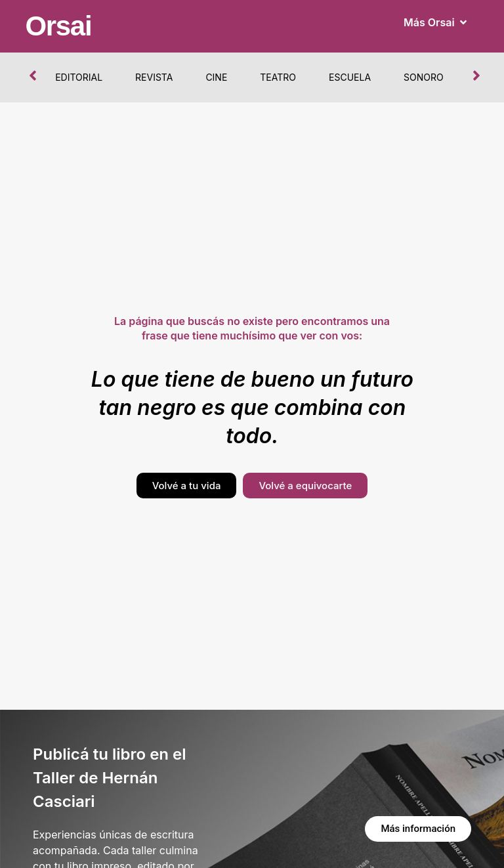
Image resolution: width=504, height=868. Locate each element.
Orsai (58, 26)
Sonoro (424, 77)
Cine (216, 77)
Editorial (79, 77)
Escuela (350, 77)
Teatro (278, 77)
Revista (154, 77)
